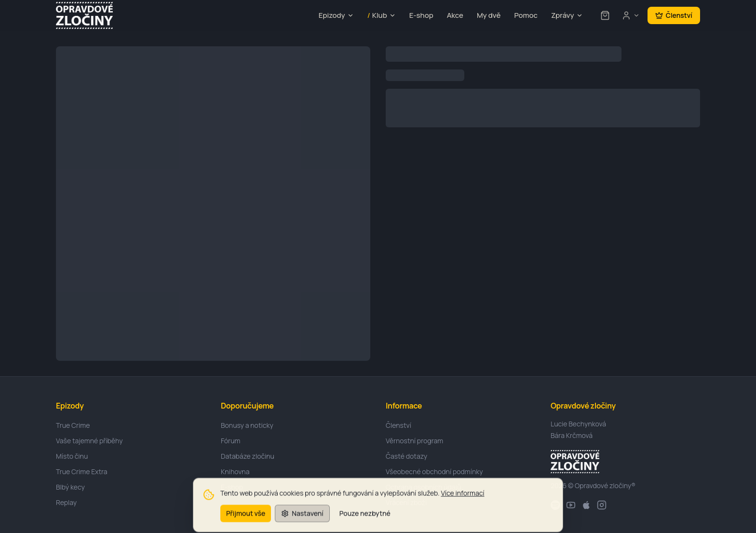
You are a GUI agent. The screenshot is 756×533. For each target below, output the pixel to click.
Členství (674, 15)
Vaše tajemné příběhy (89, 441)
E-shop (421, 15)
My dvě (489, 15)
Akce (455, 15)
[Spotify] (555, 505)
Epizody (336, 15)
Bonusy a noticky (247, 425)
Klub (382, 16)
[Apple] (586, 505)
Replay (66, 502)
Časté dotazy (406, 456)
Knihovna (235, 471)
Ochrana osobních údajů (423, 487)
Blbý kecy (70, 487)
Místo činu (72, 456)
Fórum (230, 441)
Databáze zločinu (248, 456)
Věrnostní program (414, 441)
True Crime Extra (82, 471)
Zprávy (567, 15)
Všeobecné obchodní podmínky (434, 471)
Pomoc (526, 15)
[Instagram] (602, 505)
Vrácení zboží (406, 502)
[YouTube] (571, 505)
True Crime (73, 425)
